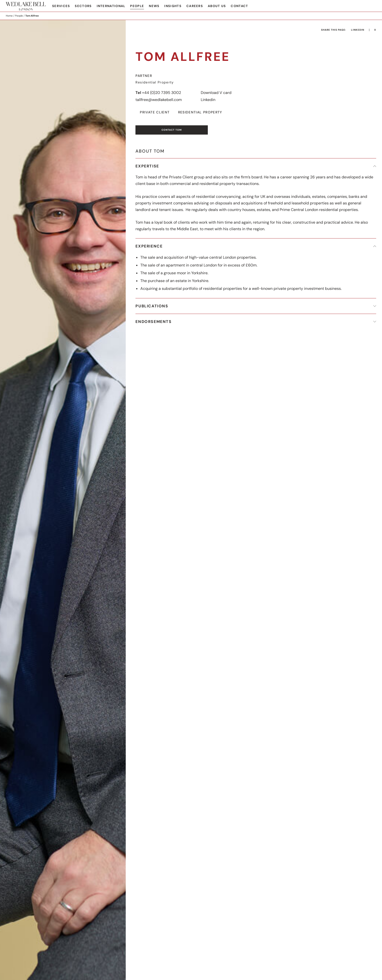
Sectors (83, 6)
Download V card (216, 93)
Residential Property (200, 112)
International (111, 6)
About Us (217, 6)
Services (61, 6)
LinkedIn (358, 30)
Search (372, 6)
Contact (239, 6)
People (137, 6)
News (154, 6)
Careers (195, 6)
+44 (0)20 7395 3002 (162, 93)
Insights (173, 6)
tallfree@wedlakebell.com (159, 100)
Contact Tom (172, 130)
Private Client (155, 112)
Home (9, 16)
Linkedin (208, 100)
